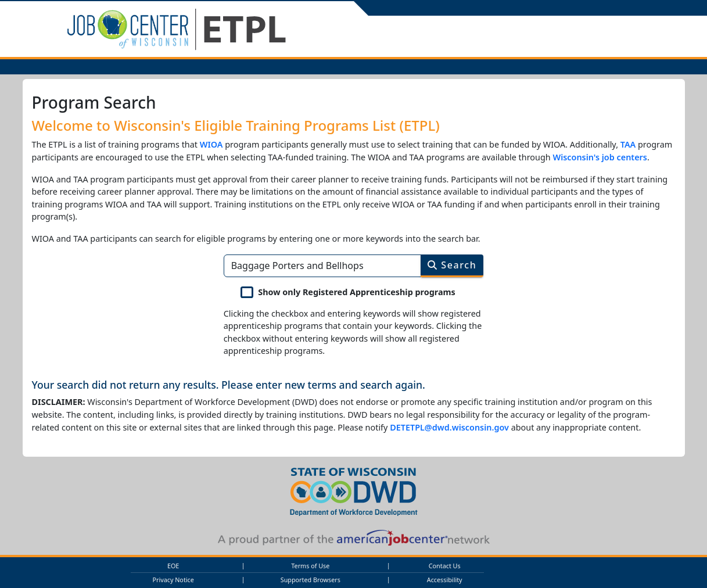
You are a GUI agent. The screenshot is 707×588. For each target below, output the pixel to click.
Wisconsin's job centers (600, 157)
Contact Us (445, 566)
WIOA (211, 144)
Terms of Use (310, 566)
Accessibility (445, 580)
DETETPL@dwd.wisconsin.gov (449, 427)
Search (452, 265)
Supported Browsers (311, 580)
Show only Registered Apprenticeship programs (357, 292)
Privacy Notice (173, 580)
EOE (173, 566)
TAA (628, 144)
